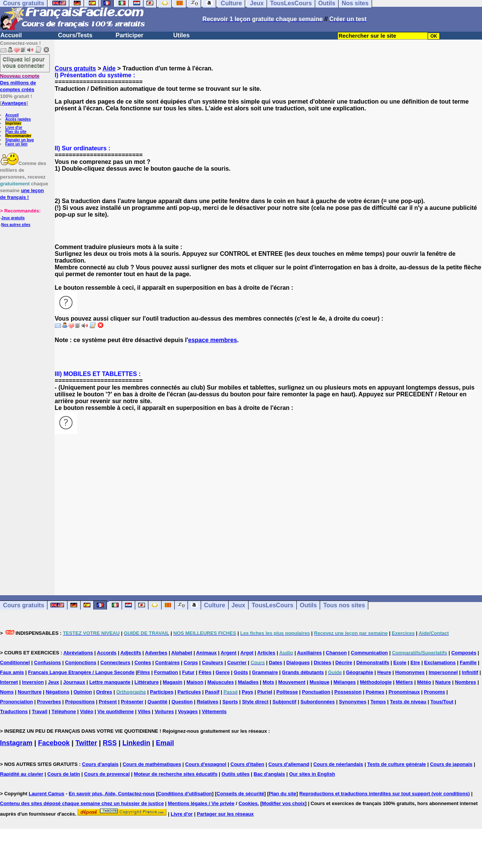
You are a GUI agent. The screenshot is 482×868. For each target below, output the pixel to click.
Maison (195, 682)
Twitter (86, 743)
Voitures (164, 711)
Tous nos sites (344, 605)
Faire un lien (16, 144)
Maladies (248, 682)
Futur (188, 672)
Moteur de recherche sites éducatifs (176, 774)
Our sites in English (312, 774)
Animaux (207, 653)
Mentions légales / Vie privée (201, 803)
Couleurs (212, 662)
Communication (369, 653)
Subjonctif (285, 702)
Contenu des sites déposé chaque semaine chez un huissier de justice (82, 803)
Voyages (188, 711)
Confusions (47, 662)
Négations (57, 692)
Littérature (146, 682)
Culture (215, 605)
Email (165, 743)
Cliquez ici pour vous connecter (24, 62)
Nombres (465, 682)
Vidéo (87, 711)
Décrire (344, 662)
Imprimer (13, 123)
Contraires (167, 662)
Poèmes (375, 692)
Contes (143, 662)
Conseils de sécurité (240, 794)
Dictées (322, 662)
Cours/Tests (75, 35)
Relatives (208, 702)
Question (182, 702)
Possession (348, 692)
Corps (191, 662)
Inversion (33, 682)
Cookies (248, 803)
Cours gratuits (75, 68)
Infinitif (470, 672)
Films (143, 672)
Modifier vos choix (284, 803)
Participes (162, 692)
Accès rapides (18, 119)
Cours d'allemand (289, 764)
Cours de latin (64, 774)
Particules (189, 692)
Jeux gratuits (13, 218)
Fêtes (205, 672)
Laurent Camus (47, 794)
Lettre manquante (110, 682)
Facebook (54, 743)
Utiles (182, 35)
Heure (384, 672)
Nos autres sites (16, 225)
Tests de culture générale (397, 764)
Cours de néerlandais (338, 764)
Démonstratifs (373, 662)
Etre (415, 662)
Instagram (16, 743)
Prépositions (80, 702)
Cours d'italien (247, 764)
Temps (378, 702)
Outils (308, 605)
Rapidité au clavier (22, 774)
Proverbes (49, 702)
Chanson (336, 653)
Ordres (104, 692)
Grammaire (265, 672)
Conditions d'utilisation (185, 794)
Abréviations (78, 653)
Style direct (255, 702)
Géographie (360, 672)
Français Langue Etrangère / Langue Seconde (81, 672)
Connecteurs (115, 662)
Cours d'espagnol (206, 764)
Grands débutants (303, 672)
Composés (464, 653)
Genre (223, 672)
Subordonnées (318, 702)
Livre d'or (14, 128)
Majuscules (221, 682)
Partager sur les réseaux (225, 814)
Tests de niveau (408, 702)
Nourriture (30, 692)
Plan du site (16, 132)
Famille (468, 662)
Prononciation (16, 702)
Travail (40, 711)
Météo (424, 682)
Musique (320, 682)
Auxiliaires (310, 653)
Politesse (287, 692)
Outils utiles (235, 774)
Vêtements (214, 711)
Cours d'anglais (100, 764)
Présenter (132, 702)
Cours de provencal (107, 774)
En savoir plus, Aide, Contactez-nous (112, 794)
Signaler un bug (20, 140)
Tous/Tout (442, 702)
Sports (230, 702)
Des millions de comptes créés (20, 83)
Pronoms (435, 692)
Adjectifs (131, 653)
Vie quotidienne (116, 711)
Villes (144, 711)
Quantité (158, 702)
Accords (107, 653)
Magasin (172, 682)
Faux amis (12, 672)
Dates (275, 662)
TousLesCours (272, 605)
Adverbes (156, 653)
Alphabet (182, 653)
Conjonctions (81, 662)
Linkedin (136, 743)
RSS (110, 743)
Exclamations (440, 662)
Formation (166, 672)
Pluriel (265, 692)
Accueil (11, 35)
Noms (7, 692)
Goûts (241, 672)
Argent (229, 653)
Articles (266, 653)
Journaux (74, 682)
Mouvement (292, 682)
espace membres (213, 340)
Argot (247, 653)
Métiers (404, 682)
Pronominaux (404, 692)
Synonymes (353, 702)
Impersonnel (443, 672)
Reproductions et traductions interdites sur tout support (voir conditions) (385, 794)
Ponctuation (316, 692)
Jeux (238, 605)
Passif (212, 692)
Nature (443, 682)
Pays (247, 692)
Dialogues (298, 662)
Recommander (18, 136)
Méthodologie (376, 682)
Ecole (400, 662)
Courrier (237, 662)
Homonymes (410, 672)
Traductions (14, 711)
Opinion (83, 692)
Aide (109, 68)
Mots (268, 682)
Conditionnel (15, 662)
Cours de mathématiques (152, 764)
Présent (108, 702)
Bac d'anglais (269, 774)
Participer (130, 35)
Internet (9, 682)
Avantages (14, 103)
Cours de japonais (451, 764)
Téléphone (64, 711)
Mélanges (345, 682)
